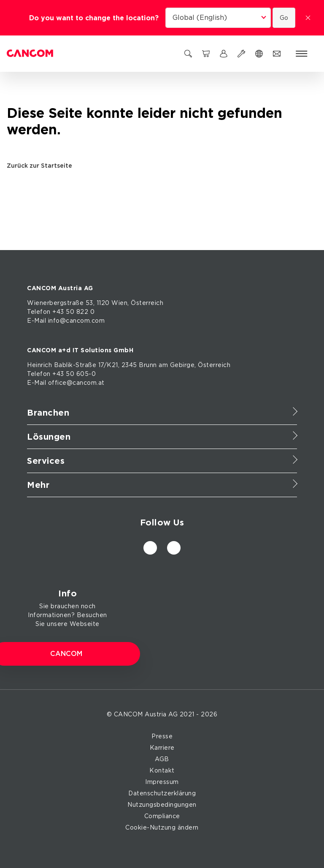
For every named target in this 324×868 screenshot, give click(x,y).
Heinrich (39, 365)
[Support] (241, 54)
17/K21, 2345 (118, 365)
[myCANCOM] (224, 54)
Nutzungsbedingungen (162, 805)
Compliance (162, 816)
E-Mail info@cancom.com (66, 321)
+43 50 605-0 (74, 374)
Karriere (162, 748)
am (163, 365)
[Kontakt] (277, 54)
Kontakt (162, 770)
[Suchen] (188, 54)
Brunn (148, 365)
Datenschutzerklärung (162, 793)
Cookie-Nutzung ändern (162, 827)
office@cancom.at (76, 383)
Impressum (162, 782)
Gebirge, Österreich (200, 365)
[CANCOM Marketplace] (206, 54)
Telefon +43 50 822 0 (61, 312)
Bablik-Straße (75, 365)
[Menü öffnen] (301, 54)
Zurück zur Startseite (42, 166)
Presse (162, 736)
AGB (162, 759)
